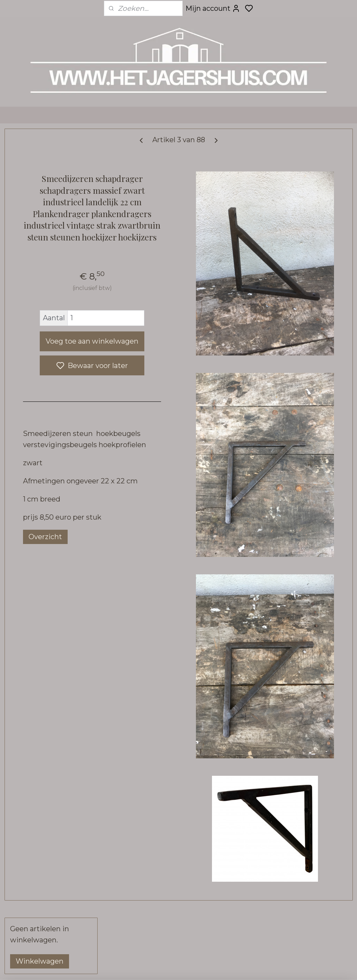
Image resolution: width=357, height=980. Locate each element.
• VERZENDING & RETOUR (40, 835)
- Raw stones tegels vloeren (45, 630)
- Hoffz (54, 661)
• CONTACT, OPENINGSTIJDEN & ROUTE (45, 810)
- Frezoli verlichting (46, 405)
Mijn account (213, 8)
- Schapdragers (39, 452)
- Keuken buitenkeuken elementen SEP (50, 293)
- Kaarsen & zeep (42, 587)
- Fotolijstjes (36, 418)
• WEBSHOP (51, 208)
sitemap (217, 967)
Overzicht (147, 637)
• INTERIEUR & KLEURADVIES (36, 786)
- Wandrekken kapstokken (37, 327)
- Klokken (31, 573)
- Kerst (27, 755)
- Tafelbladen (36, 365)
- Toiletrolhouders (44, 465)
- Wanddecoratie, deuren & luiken (53, 348)
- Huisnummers (39, 479)
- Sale (25, 742)
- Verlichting (35, 392)
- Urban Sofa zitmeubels (53, 247)
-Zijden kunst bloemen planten (50, 530)
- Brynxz (29, 547)
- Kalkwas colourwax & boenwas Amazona (50, 712)
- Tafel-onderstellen (46, 378)
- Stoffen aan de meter (50, 769)
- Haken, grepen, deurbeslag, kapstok (46, 435)
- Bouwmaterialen (43, 613)
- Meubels (31, 221)
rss (229, 967)
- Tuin (25, 600)
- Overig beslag (40, 492)
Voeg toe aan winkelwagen (169, 404)
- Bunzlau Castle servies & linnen (53, 691)
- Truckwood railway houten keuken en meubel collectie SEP (54, 268)
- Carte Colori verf (45, 647)
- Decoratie (33, 234)
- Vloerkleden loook (54, 560)
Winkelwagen (40, 172)
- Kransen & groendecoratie (39, 509)
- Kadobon (31, 729)
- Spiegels (32, 310)
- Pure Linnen (37, 674)
